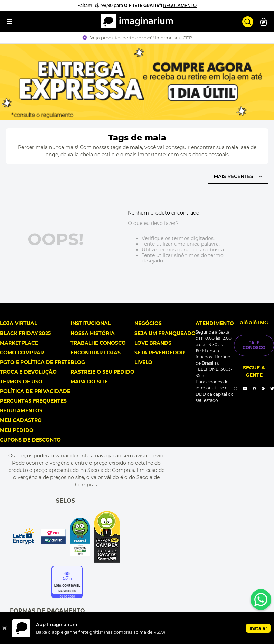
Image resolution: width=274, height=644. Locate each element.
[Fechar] (4, 628)
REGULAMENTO (180, 5)
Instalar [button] (258, 628)
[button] (137, 38)
